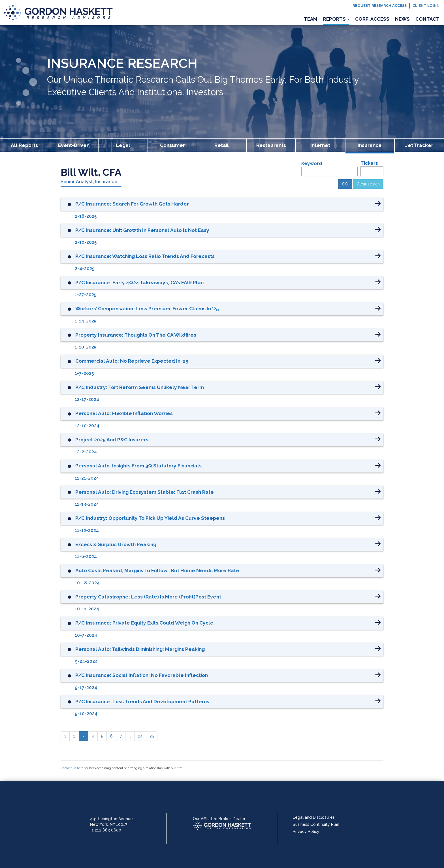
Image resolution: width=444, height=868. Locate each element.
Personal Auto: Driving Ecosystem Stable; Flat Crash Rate (145, 492)
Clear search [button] (368, 184)
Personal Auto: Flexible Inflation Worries (124, 413)
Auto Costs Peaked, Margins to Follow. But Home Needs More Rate (157, 570)
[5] (102, 736)
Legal (123, 145)
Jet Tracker (419, 145)
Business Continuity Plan (316, 824)
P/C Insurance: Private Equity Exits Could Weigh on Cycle (144, 623)
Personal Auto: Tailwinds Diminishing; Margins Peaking (140, 649)
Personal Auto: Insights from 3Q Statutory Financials (138, 466)
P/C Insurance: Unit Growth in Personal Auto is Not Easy (142, 230)
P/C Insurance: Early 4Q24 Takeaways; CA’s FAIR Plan (139, 283)
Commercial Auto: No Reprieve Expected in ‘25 (132, 361)
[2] (74, 736)
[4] (93, 736)
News (402, 19)
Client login (426, 6)
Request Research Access (380, 6)
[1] (65, 736)
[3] (84, 736)
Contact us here (72, 768)
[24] (140, 736)
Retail (222, 145)
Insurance (370, 145)
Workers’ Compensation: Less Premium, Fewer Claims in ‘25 (147, 309)
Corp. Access (372, 19)
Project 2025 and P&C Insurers (112, 440)
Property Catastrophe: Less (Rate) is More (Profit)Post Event (148, 597)
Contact (427, 19)
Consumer (172, 145)
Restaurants (271, 145)
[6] (111, 736)
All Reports (24, 145)
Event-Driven (74, 145)
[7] (121, 736)
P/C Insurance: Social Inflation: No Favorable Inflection (142, 675)
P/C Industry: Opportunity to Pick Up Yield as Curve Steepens (150, 518)
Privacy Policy (306, 831)
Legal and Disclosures (314, 817)
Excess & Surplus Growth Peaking (116, 544)
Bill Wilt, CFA (91, 172)
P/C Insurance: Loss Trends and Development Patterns (142, 702)
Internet (320, 145)
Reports (336, 19)
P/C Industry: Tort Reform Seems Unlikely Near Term (140, 387)
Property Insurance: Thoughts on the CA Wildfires (136, 335)
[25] (152, 736)
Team (311, 19)
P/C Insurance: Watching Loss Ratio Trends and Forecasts (145, 256)
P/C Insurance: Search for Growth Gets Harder (132, 204)
